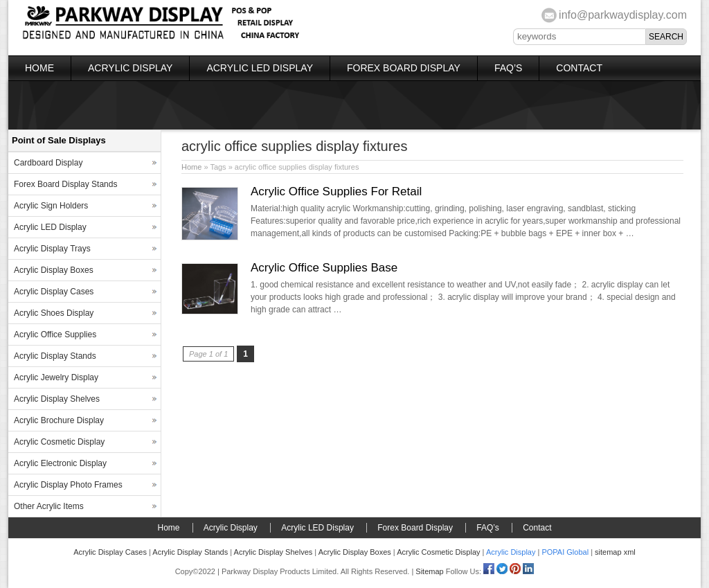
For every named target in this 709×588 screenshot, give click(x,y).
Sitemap (429, 571)
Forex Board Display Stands (65, 184)
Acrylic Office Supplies (55, 335)
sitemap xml (615, 552)
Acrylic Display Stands (55, 356)
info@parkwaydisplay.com (623, 15)
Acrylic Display (130, 68)
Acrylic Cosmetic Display (59, 442)
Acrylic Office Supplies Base (324, 268)
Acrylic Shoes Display (54, 313)
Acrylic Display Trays (52, 249)
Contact (579, 68)
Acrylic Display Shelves (57, 399)
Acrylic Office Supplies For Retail (336, 191)
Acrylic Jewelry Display (56, 377)
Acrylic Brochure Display (59, 420)
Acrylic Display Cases (54, 292)
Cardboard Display (48, 163)
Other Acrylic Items (49, 506)
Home (39, 68)
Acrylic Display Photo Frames (68, 485)
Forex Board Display (404, 68)
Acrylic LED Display (260, 68)
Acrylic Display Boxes (54, 270)
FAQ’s (508, 68)
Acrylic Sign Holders (51, 206)
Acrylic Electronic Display (60, 463)
